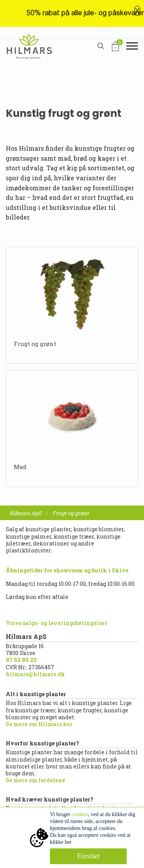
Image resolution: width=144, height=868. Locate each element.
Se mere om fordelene (36, 780)
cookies (80, 814)
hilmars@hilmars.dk (35, 674)
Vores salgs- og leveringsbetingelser (57, 623)
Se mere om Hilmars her (39, 724)
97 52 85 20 (21, 660)
